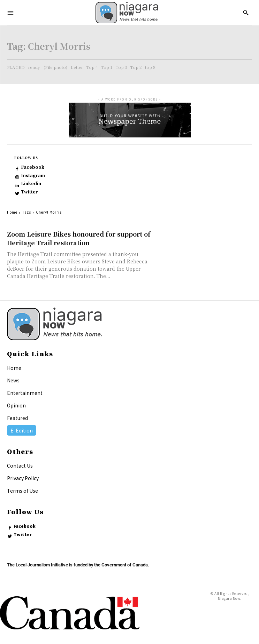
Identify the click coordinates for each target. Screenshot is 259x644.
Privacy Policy (23, 478)
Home (12, 212)
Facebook (33, 167)
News (13, 380)
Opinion (16, 405)
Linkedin (31, 183)
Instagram (33, 175)
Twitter (29, 192)
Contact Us (20, 466)
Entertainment (25, 393)
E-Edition (22, 430)
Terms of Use (22, 491)
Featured (17, 418)
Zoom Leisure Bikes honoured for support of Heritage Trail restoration (79, 238)
